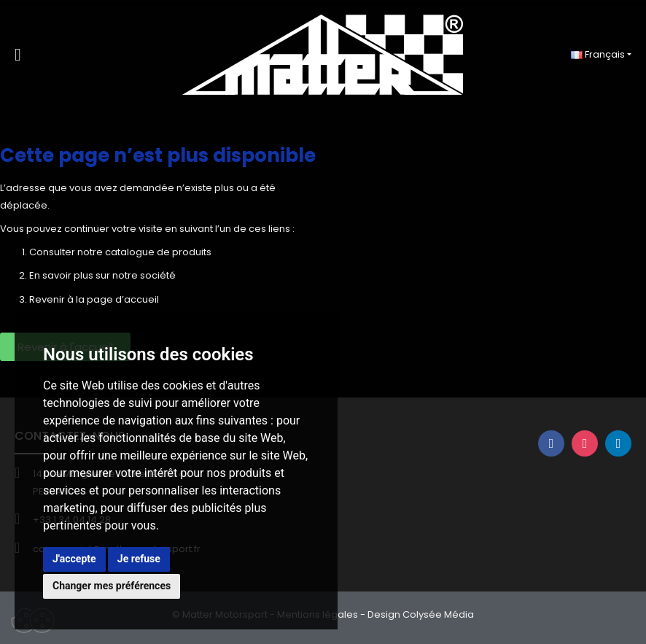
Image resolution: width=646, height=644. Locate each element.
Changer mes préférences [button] (112, 586)
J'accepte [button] (74, 559)
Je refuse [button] (139, 559)
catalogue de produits (158, 252)
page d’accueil (123, 299)
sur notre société (136, 275)
